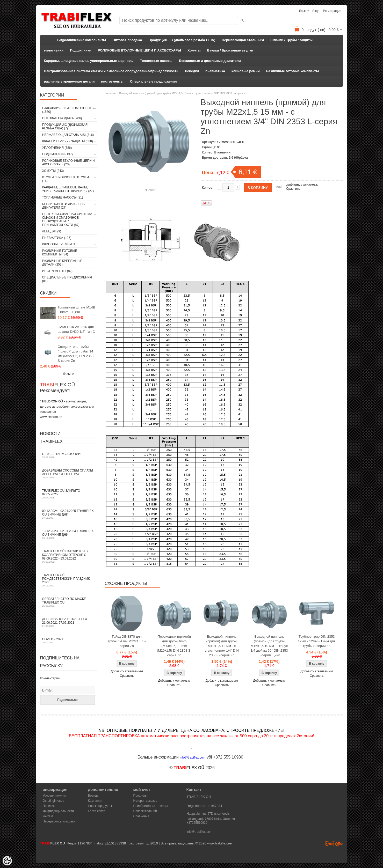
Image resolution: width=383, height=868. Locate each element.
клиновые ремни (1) (59, 244)
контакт (48, 816)
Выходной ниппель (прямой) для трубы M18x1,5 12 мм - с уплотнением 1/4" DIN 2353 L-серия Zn (222, 646)
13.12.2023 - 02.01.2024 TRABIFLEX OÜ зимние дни (69, 534)
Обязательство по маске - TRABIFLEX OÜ (69, 602)
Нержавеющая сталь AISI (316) (68, 135)
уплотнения (54, 50)
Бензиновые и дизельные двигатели (210, 61)
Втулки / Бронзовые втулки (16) (66, 179)
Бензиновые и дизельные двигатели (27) (65, 206)
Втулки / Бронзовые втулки (230, 50)
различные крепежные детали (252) (62, 263)
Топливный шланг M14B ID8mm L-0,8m (77, 310)
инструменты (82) (57, 271)
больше (68, 374)
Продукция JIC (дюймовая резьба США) (182, 40)
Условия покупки (55, 796)
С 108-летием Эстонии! (69, 455)
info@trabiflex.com (200, 832)
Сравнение (141, 816)
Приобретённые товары (151, 806)
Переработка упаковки (59, 821)
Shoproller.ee (334, 843)
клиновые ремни (246, 71)
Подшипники (81, 50)
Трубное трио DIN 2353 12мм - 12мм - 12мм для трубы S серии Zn (317, 641)
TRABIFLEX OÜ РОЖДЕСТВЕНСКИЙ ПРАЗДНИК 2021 (69, 580)
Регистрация (332, 11)
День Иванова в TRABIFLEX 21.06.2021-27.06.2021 (69, 622)
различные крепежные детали (69, 81)
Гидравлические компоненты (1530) (68, 110)
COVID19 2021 (69, 641)
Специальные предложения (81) (67, 279)
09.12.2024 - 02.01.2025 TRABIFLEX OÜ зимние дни (69, 514)
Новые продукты (100, 806)
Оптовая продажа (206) (62, 118)
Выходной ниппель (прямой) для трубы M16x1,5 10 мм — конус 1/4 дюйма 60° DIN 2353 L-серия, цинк (269, 646)
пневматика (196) (57, 238)
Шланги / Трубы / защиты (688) (68, 141)
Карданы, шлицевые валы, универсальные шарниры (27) (68, 189)
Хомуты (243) (53, 171)
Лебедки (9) (52, 231)
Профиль (140, 796)
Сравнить (293, 189)
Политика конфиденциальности (58, 806)
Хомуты (194, 50)
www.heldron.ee (51, 417)
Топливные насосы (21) (63, 197)
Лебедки (192, 71)
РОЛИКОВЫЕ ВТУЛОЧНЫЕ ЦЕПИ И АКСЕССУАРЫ (140, 50)
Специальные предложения (153, 81)
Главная (110, 93)
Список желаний (145, 811)
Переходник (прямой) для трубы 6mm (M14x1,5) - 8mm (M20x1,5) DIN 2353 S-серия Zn (174, 646)
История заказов (145, 801)
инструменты (112, 81)
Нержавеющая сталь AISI (243, 40)
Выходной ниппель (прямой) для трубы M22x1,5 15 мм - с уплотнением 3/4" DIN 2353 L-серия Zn (183, 93)
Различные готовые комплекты (293, 71)
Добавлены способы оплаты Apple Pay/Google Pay (69, 474)
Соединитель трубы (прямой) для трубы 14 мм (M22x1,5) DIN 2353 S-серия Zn (76, 354)
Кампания (95, 801)
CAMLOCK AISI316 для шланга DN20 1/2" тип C (76, 329)
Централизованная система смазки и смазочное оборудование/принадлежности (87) (67, 219)
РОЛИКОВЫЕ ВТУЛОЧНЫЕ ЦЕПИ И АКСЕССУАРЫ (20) (68, 163)
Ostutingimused (53, 801)
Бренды (94, 796)
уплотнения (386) (57, 148)
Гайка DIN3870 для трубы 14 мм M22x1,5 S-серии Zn (127, 641)
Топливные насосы (156, 61)
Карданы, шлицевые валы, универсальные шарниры (89, 61)
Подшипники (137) (57, 154)
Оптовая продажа (127, 40)
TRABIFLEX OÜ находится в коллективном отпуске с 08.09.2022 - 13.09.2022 (69, 556)
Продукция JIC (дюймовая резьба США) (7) (65, 127)
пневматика (215, 71)
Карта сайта (97, 811)
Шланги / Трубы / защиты (291, 40)
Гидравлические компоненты (82, 40)
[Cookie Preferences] (7, 861)
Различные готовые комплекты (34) (60, 253)
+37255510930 (197, 823)
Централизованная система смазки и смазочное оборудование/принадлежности (111, 71)
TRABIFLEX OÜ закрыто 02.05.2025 (69, 494)
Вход (316, 11)
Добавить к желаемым (302, 185)
